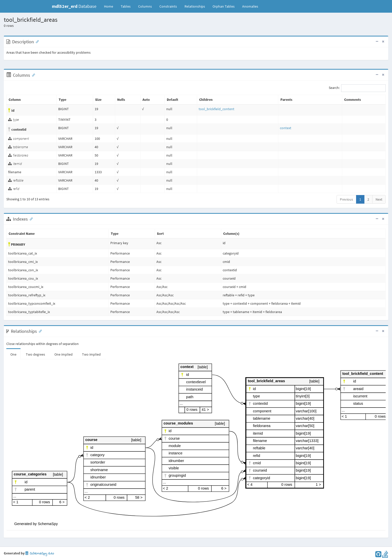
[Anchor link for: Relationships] (39, 331)
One (13, 354)
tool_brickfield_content (216, 109)
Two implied (91, 354)
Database (74, 6)
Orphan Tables (224, 6)
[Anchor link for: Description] (36, 41)
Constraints (168, 6)
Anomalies (250, 6)
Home (109, 6)
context (286, 128)
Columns (145, 6)
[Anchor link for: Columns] (32, 75)
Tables (128, 6)
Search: (357, 88)
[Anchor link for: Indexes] (30, 219)
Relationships (195, 6)
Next (379, 199)
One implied (64, 354)
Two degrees (35, 354)
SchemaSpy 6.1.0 (40, 554)
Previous (346, 199)
